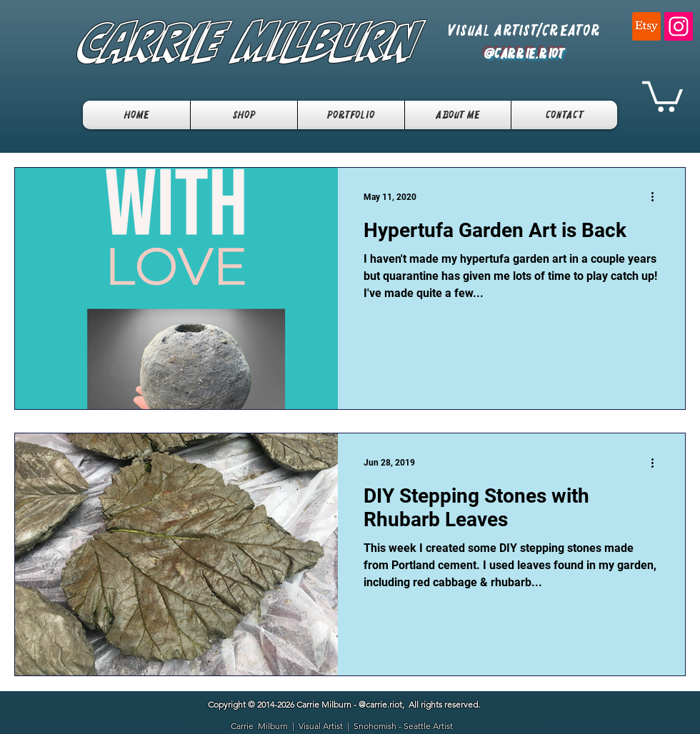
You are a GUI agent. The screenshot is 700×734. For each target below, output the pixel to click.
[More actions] (657, 197)
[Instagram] (679, 26)
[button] (662, 95)
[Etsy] (646, 26)
